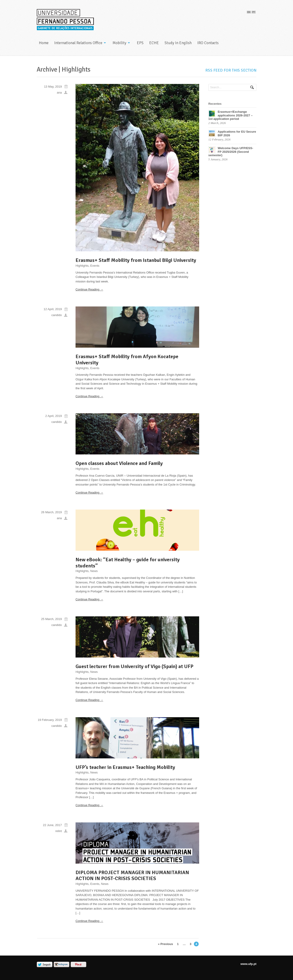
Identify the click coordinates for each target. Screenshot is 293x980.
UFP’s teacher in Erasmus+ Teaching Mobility (125, 767)
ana (59, 93)
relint (59, 831)
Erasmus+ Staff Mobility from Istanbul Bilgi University (136, 260)
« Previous (165, 944)
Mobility (119, 43)
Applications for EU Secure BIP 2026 (237, 133)
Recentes (215, 104)
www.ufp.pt (248, 964)
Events (95, 266)
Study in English (178, 43)
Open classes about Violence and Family (119, 463)
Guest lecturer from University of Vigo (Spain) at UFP (134, 666)
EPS (140, 43)
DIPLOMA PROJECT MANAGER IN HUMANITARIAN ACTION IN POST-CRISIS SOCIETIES (132, 875)
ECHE (154, 43)
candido (57, 315)
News (94, 571)
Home (44, 43)
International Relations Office (78, 43)
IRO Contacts (208, 43)
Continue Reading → (89, 289)
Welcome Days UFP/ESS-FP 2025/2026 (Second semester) (231, 152)
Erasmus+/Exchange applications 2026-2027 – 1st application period (230, 115)
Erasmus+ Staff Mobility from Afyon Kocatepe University (127, 360)
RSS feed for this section (231, 70)
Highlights (82, 266)
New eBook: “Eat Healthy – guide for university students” (128, 563)
